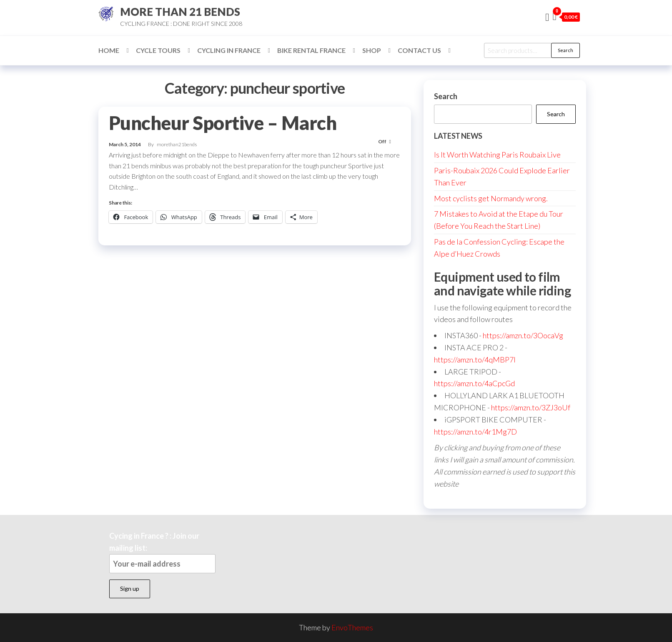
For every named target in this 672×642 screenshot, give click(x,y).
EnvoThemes (352, 627)
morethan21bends (177, 144)
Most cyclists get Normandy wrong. (491, 198)
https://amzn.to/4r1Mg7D (475, 432)
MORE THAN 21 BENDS (180, 12)
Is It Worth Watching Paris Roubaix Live (497, 155)
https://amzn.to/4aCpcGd (474, 383)
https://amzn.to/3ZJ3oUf (531, 407)
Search (565, 50)
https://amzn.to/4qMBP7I (475, 360)
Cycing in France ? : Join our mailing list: (162, 552)
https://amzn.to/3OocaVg (523, 335)
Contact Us (419, 50)
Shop (372, 50)
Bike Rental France (311, 50)
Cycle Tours (158, 50)
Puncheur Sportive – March (223, 123)
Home (109, 50)
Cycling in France (229, 50)
